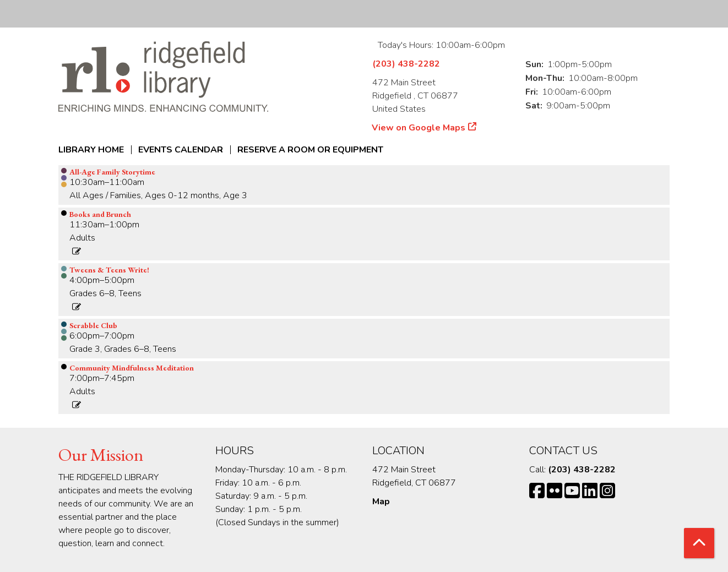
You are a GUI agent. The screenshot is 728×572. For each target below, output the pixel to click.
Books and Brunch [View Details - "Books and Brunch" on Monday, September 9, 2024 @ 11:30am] (100, 214)
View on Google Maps (419, 128)
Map (381, 502)
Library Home (91, 150)
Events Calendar (181, 150)
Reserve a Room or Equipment (310, 150)
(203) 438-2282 (406, 64)
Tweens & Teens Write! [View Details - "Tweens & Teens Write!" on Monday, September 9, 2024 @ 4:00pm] (109, 270)
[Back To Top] (699, 543)
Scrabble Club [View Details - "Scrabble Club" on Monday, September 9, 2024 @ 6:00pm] (93, 325)
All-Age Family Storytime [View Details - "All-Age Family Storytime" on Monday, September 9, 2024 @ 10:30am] (112, 172)
